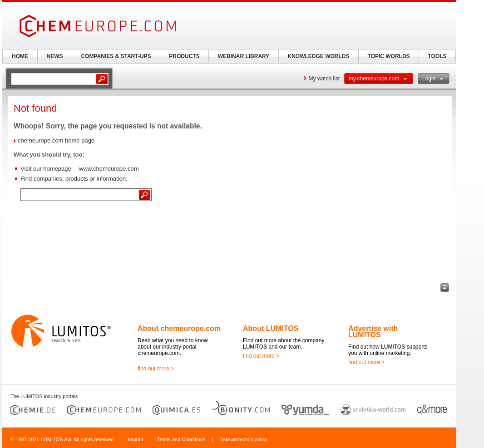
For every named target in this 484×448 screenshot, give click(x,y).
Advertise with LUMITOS (373, 332)
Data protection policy (243, 439)
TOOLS (437, 56)
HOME (20, 56)
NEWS (55, 56)
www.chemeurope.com (109, 169)
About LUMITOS (271, 328)
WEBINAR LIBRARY (244, 56)
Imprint (135, 439)
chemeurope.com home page (56, 140)
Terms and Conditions (181, 439)
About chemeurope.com (179, 328)
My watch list (324, 79)
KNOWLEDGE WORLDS (319, 56)
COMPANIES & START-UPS (116, 56)
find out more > (156, 369)
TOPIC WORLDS (388, 56)
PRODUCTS (184, 56)
